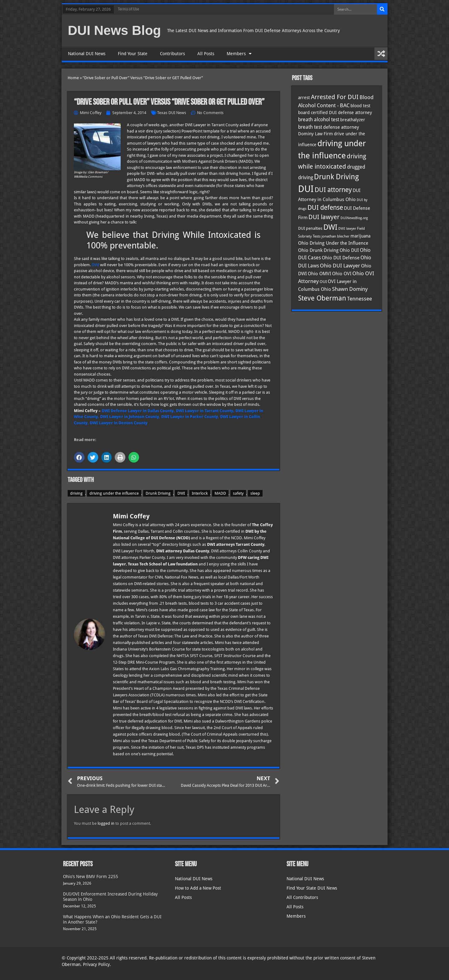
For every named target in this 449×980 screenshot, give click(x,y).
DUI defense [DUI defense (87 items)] (325, 208)
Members (239, 54)
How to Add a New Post (198, 888)
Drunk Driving (158, 493)
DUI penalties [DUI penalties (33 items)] (310, 228)
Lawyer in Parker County (194, 417)
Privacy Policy (96, 964)
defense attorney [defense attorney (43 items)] (341, 127)
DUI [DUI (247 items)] (306, 189)
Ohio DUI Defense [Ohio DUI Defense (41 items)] (341, 258)
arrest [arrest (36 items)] (304, 98)
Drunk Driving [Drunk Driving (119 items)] (336, 177)
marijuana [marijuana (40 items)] (360, 236)
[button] (79, 457)
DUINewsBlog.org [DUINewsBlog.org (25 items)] (354, 218)
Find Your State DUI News (312, 888)
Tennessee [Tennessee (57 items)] (360, 299)
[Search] (382, 9)
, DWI (165, 417)
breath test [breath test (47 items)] (310, 127)
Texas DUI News (172, 113)
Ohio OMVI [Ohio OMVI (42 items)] (319, 274)
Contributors (172, 54)
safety (238, 493)
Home (73, 78)
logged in (106, 823)
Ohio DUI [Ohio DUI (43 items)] (349, 250)
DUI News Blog (115, 30)
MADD (220, 493)
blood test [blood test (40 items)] (360, 106)
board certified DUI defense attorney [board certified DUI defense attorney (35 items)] (335, 113)
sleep (255, 493)
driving (76, 493)
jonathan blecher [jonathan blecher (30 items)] (336, 236)
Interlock (200, 493)
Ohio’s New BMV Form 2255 (91, 877)
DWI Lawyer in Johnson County (130, 417)
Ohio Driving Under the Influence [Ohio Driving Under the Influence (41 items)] (333, 243)
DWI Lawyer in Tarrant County (205, 411)
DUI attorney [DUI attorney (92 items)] (333, 190)
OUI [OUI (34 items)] (323, 282)
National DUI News (87, 54)
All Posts (206, 54)
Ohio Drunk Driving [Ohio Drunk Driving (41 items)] (318, 250)
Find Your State (133, 54)
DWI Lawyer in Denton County (119, 423)
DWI (95, 265)
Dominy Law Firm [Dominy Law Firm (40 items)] (316, 134)
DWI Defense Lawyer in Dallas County (138, 411)
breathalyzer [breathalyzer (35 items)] (353, 120)
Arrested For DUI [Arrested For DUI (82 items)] (335, 97)
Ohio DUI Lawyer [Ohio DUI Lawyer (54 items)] (340, 266)
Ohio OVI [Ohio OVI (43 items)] (342, 274)
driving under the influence (114, 493)
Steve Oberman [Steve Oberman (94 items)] (322, 298)
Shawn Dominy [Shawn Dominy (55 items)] (350, 289)
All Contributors (302, 897)
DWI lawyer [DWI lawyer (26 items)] (347, 229)
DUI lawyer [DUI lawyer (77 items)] (324, 217)
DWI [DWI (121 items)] (330, 227)
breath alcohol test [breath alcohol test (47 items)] (319, 120)
